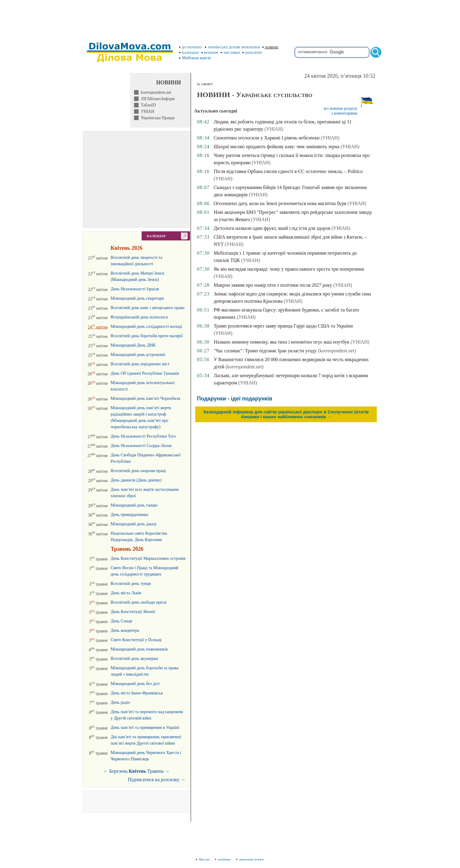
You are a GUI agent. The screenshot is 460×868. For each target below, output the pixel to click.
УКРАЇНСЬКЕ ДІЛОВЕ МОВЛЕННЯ (232, 47)
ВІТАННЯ (210, 53)
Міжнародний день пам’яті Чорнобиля (145, 398)
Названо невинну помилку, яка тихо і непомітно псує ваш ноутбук (282, 342)
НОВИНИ (270, 47)
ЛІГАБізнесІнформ (157, 99)
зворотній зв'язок (250, 859)
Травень (155, 771)
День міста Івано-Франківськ (137, 693)
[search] (332, 52)
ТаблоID (147, 105)
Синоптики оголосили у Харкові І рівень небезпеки (267, 138)
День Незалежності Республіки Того (143, 436)
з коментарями (344, 113)
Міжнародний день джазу (133, 524)
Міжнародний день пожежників (139, 649)
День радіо (120, 702)
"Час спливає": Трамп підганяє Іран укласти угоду (265, 351)
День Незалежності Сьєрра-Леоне (141, 446)
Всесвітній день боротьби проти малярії (147, 336)
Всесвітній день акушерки (134, 659)
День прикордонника (129, 515)
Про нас (203, 859)
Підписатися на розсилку (157, 780)
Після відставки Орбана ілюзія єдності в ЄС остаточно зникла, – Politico (288, 171)
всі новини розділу (340, 108)
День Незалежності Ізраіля (135, 289)
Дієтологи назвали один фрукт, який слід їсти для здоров (272, 228)
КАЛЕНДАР (189, 53)
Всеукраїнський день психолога (139, 317)
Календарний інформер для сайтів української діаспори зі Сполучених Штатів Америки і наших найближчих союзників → (286, 414)
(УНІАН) (274, 129)
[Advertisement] (230, 18)
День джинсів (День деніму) (136, 480)
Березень (118, 771)
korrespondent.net (155, 92)
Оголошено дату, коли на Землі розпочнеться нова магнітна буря (280, 203)
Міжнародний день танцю (134, 505)
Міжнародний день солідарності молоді (146, 326)
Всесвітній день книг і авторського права (147, 308)
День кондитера (125, 630)
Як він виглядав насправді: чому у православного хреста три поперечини (289, 269)
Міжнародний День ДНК (133, 345)
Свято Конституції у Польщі (136, 640)
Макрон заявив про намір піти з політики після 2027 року (273, 285)
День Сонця (121, 621)
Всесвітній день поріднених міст (140, 364)
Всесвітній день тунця (131, 584)
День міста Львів (126, 593)
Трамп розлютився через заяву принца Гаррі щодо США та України (283, 326)
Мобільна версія (195, 58)
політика (223, 859)
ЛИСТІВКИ (230, 53)
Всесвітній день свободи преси (138, 602)
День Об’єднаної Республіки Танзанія (145, 373)
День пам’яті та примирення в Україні (145, 728)
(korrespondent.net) (337, 351)
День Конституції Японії (133, 612)
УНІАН (146, 111)
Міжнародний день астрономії (138, 355)
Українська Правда (157, 118)
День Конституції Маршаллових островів (148, 558)
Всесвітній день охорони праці (138, 471)
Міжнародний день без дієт (135, 684)
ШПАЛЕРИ (252, 53)
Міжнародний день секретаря (137, 298)
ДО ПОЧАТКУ (191, 47)
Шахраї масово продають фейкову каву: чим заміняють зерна (276, 147)
